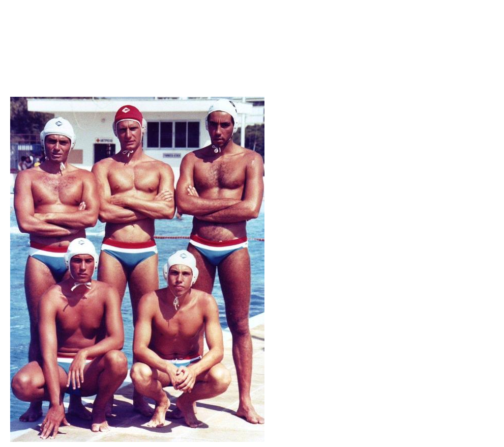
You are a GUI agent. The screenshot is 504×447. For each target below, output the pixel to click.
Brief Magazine (252, 48)
